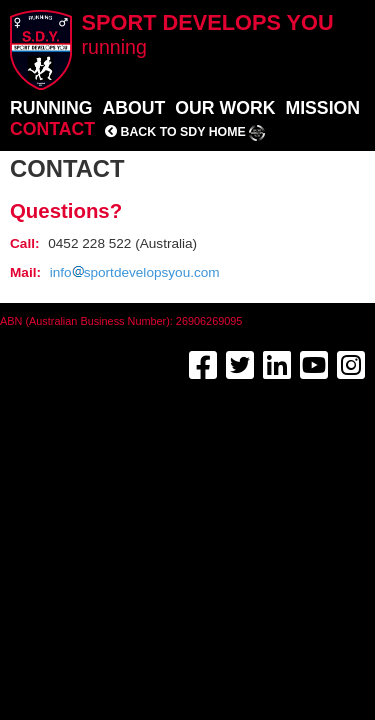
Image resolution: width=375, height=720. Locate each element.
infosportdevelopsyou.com (135, 272)
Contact (52, 129)
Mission (322, 108)
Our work (225, 108)
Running (51, 108)
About (133, 108)
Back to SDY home (185, 132)
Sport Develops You (208, 34)
